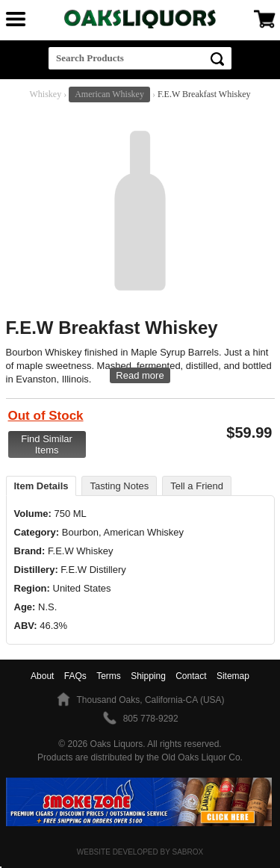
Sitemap (233, 676)
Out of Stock (46, 416)
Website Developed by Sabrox (140, 852)
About (42, 676)
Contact (191, 676)
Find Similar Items (47, 444)
